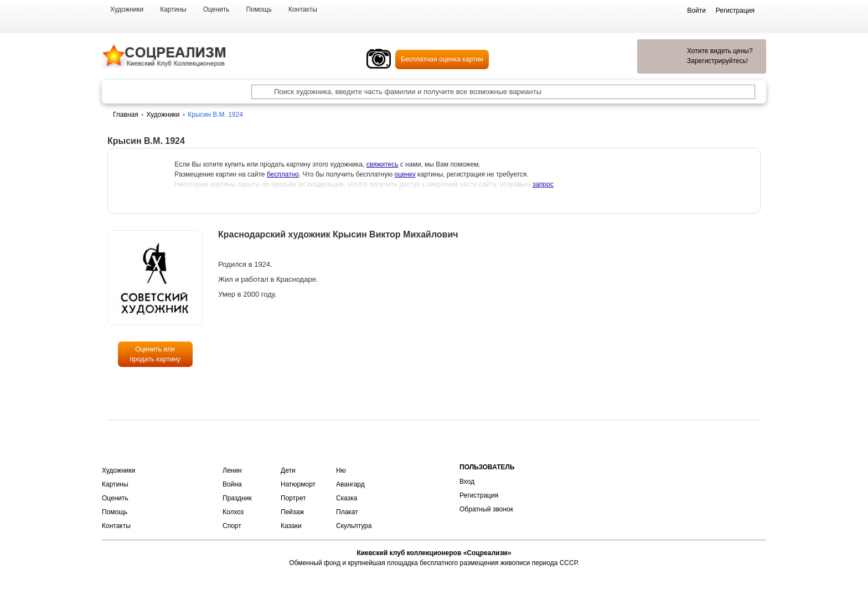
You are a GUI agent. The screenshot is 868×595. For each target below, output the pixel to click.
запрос (543, 184)
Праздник (237, 498)
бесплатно (283, 174)
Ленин (232, 470)
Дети (288, 470)
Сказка (347, 498)
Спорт (232, 526)
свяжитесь (383, 164)
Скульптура (354, 526)
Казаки (291, 526)
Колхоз (233, 512)
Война (232, 484)
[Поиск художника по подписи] (259, 92)
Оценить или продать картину (155, 354)
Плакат (347, 512)
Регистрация (479, 495)
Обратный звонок (486, 509)
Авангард (350, 484)
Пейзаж (292, 512)
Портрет (293, 498)
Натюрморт (298, 484)
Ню (341, 470)
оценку (405, 174)
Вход (467, 482)
